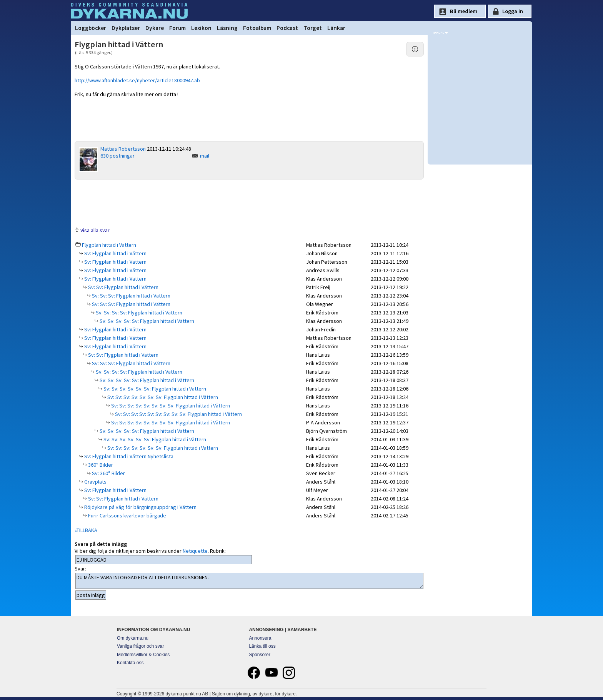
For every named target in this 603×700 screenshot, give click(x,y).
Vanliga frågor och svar (141, 646)
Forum (177, 28)
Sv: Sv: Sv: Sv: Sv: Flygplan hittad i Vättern (146, 321)
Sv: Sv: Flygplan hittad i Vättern (123, 287)
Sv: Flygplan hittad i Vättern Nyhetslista (128, 456)
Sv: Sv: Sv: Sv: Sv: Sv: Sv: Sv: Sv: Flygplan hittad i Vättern (178, 414)
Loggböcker (91, 28)
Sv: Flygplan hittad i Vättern (115, 253)
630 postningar (117, 156)
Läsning (227, 28)
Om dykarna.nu (133, 638)
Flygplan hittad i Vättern (109, 245)
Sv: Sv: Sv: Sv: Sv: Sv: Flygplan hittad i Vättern (154, 389)
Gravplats (95, 482)
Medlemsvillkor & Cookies (143, 655)
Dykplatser (126, 28)
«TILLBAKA (86, 530)
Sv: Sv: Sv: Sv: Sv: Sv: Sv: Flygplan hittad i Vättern (162, 397)
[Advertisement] (249, 203)
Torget (313, 28)
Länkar (336, 28)
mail (205, 156)
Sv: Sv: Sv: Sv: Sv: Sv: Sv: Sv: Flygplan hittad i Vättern (170, 406)
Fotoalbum (257, 28)
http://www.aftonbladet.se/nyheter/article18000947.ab (137, 80)
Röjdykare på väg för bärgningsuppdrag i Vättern (140, 507)
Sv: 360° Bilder (108, 473)
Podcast (287, 28)
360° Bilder (100, 465)
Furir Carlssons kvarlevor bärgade (127, 515)
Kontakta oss (130, 663)
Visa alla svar (95, 230)
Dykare (155, 28)
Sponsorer (259, 655)
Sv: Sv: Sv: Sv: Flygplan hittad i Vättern (138, 313)
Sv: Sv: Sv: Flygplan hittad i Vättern (131, 296)
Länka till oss (262, 646)
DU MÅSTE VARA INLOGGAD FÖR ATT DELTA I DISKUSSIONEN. (249, 581)
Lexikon (201, 28)
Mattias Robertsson (123, 149)
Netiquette (195, 551)
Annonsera (260, 638)
